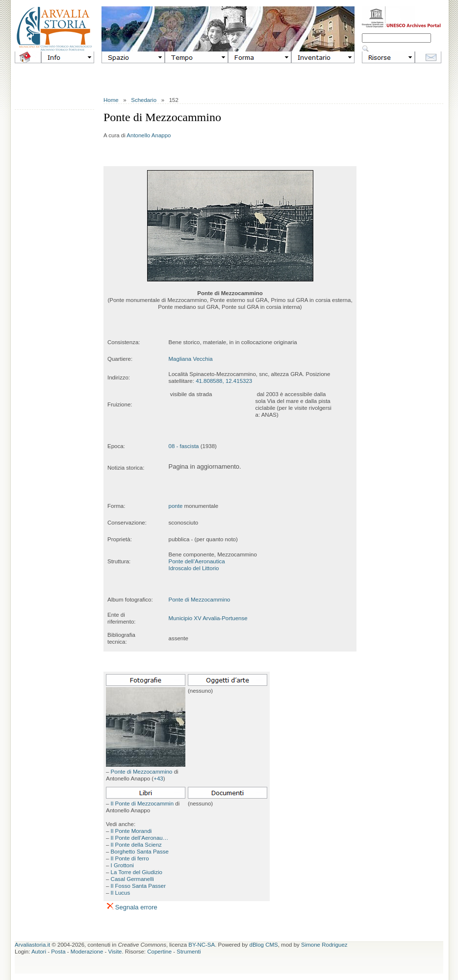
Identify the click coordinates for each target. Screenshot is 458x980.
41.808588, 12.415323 (224, 381)
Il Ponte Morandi (131, 831)
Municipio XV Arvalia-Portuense (208, 618)
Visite (115, 952)
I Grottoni (122, 865)
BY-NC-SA (202, 945)
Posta (58, 952)
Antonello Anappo (149, 135)
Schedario (144, 100)
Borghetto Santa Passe (140, 852)
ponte (176, 506)
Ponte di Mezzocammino (200, 600)
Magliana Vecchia (191, 359)
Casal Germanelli (132, 879)
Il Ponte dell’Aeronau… (140, 838)
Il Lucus (121, 893)
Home (111, 100)
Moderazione (87, 952)
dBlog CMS (264, 945)
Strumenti (189, 952)
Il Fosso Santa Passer (139, 886)
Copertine (159, 952)
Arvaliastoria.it (32, 945)
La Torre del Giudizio (137, 872)
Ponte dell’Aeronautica (197, 561)
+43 (158, 779)
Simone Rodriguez (324, 945)
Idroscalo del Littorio (194, 568)
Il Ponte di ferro (130, 858)
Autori (39, 952)
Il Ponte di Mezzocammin (142, 804)
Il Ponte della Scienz (136, 845)
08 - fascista (184, 446)
